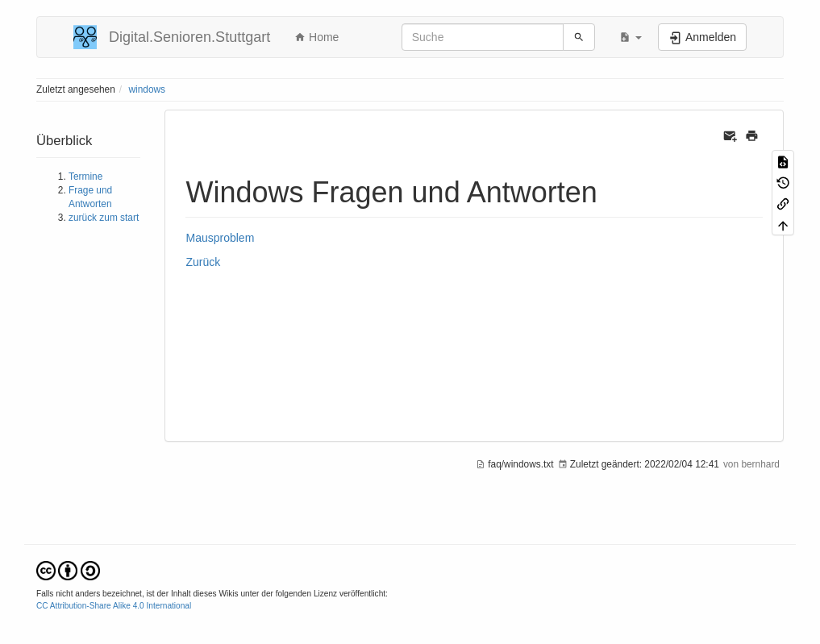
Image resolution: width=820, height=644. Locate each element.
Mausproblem (220, 238)
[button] (631, 37)
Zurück (203, 262)
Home (316, 37)
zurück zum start (104, 218)
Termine (85, 177)
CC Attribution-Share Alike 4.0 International (114, 606)
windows (147, 89)
